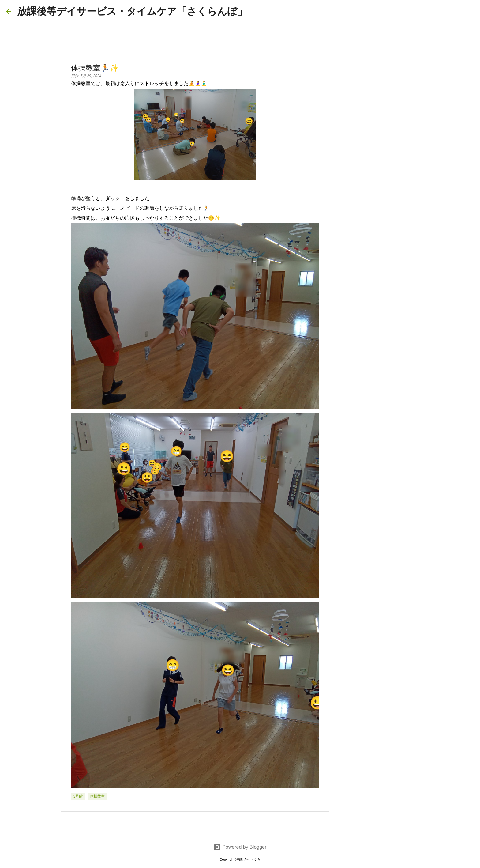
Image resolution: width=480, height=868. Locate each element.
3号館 (78, 796)
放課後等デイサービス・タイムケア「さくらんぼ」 (132, 11)
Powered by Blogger (240, 847)
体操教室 (97, 796)
